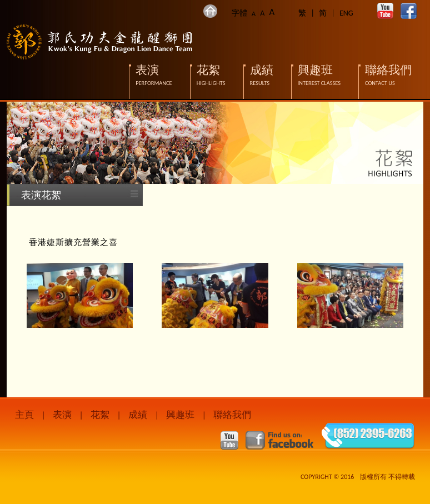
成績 (138, 415)
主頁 (24, 415)
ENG (346, 13)
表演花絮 (41, 195)
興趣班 (180, 415)
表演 (62, 415)
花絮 (100, 415)
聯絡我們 (232, 415)
